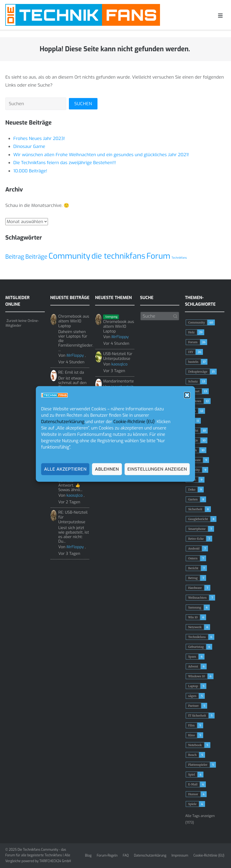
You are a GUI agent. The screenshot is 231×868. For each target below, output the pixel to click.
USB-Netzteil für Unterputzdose (118, 356)
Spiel (192, 775)
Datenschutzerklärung (63, 422)
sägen (192, 696)
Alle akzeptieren (65, 469)
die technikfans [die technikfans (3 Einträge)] (118, 256)
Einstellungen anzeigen (157, 469)
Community (196, 322)
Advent (193, 666)
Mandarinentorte (118, 381)
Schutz (193, 381)
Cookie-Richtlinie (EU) (134, 422)
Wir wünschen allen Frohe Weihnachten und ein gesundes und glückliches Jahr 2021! (101, 155)
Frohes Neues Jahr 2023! (39, 139)
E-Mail (193, 784)
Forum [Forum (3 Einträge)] (158, 256)
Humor (193, 794)
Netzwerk (195, 627)
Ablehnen (107, 469)
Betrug (193, 578)
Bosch (192, 755)
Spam (192, 657)
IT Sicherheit (197, 716)
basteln (193, 362)
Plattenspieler (198, 765)
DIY (191, 352)
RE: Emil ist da (71, 372)
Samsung (195, 607)
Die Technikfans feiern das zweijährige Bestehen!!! (65, 163)
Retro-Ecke (196, 539)
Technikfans (197, 637)
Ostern (193, 558)
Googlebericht (198, 519)
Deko (192, 490)
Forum (193, 342)
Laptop (193, 686)
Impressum (180, 856)
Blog (88, 856)
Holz (191, 332)
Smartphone (197, 529)
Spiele (192, 804)
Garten (193, 499)
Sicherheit (195, 509)
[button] (187, 395)
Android (194, 548)
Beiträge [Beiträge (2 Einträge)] (36, 257)
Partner (193, 706)
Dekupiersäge (198, 372)
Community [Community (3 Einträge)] (69, 256)
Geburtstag (196, 647)
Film (191, 725)
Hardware (195, 588)
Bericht (193, 568)
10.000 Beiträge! (30, 171)
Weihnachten (197, 598)
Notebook (195, 745)
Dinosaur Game (29, 146)
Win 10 (193, 617)
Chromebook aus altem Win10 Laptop (74, 321)
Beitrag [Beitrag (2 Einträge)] (15, 257)
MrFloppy (75, 355)
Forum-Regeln (107, 856)
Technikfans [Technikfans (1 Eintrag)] (179, 258)
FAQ (126, 856)
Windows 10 (197, 676)
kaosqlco (75, 495)
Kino (191, 735)
